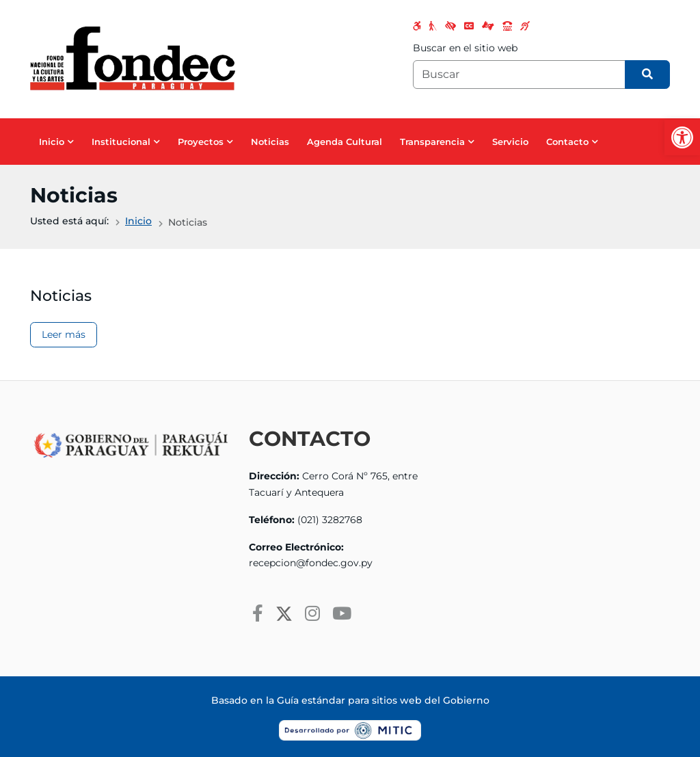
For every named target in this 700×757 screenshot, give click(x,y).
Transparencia (432, 142)
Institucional (121, 142)
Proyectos (201, 142)
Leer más (64, 334)
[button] (682, 137)
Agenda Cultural (345, 142)
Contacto (567, 142)
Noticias (270, 142)
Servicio (510, 142)
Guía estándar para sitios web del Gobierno (383, 700)
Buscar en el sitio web (465, 48)
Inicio (52, 142)
